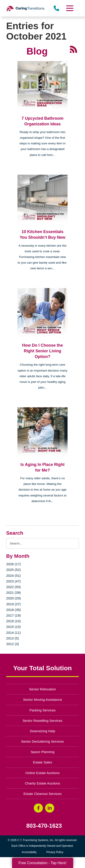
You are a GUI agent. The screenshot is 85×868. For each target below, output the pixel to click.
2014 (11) (13, 633)
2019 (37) (13, 604)
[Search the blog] (42, 543)
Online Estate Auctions (42, 773)
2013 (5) (12, 638)
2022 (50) (13, 587)
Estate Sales (42, 762)
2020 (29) (13, 598)
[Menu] (69, 8)
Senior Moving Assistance (43, 700)
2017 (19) (13, 615)
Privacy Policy (55, 852)
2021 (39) (13, 593)
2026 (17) (13, 564)
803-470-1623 (44, 826)
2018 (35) (13, 610)
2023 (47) (13, 581)
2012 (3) (12, 644)
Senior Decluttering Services (42, 741)
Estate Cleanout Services (42, 794)
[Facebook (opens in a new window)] (38, 808)
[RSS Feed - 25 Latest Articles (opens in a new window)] (73, 49)
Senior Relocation (42, 689)
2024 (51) (13, 576)
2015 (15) (13, 627)
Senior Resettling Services (43, 721)
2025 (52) (13, 570)
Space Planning (42, 752)
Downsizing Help (43, 731)
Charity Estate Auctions (42, 783)
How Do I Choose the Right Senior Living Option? (43, 351)
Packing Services (42, 710)
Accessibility (29, 852)
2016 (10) (13, 621)
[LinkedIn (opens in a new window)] (50, 808)
